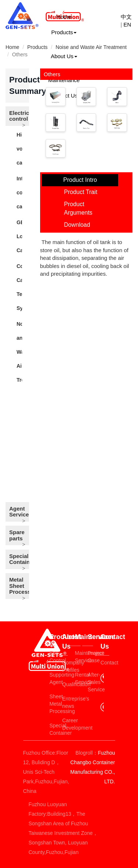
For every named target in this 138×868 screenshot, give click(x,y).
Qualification (65, 684)
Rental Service (78, 678)
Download (77, 225)
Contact (105, 663)
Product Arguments (78, 208)
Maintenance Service (78, 657)
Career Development (65, 724)
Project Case (90, 657)
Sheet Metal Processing (52, 704)
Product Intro (80, 180)
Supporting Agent (52, 678)
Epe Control (52, 657)
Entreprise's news (65, 702)
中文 (126, 17)
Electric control (19, 116)
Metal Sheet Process (19, 586)
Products (64, 32)
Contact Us (105, 642)
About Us (64, 56)
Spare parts (17, 535)
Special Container (19, 559)
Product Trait (81, 192)
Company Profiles (65, 666)
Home (64, 17)
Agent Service (19, 512)
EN (128, 24)
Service (90, 637)
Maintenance (78, 637)
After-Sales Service (90, 682)
